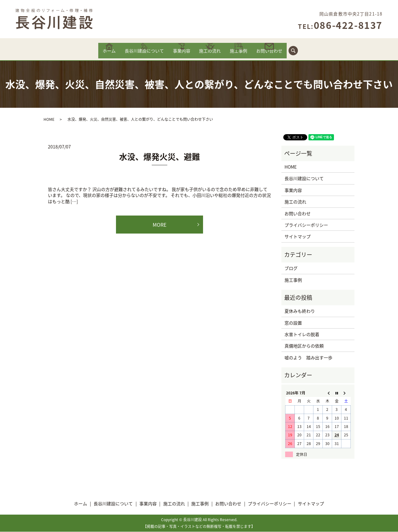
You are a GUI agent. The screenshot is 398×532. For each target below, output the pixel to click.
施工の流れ (213, 54)
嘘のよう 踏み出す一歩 (308, 358)
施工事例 (246, 54)
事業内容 (179, 54)
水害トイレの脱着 (302, 334)
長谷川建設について (136, 54)
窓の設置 (293, 323)
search (312, 50)
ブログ (291, 268)
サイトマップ (298, 237)
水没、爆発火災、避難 (160, 157)
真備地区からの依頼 (304, 346)
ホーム (96, 54)
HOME (49, 120)
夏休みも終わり (300, 311)
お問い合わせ (282, 54)
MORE (160, 225)
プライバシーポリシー (306, 225)
